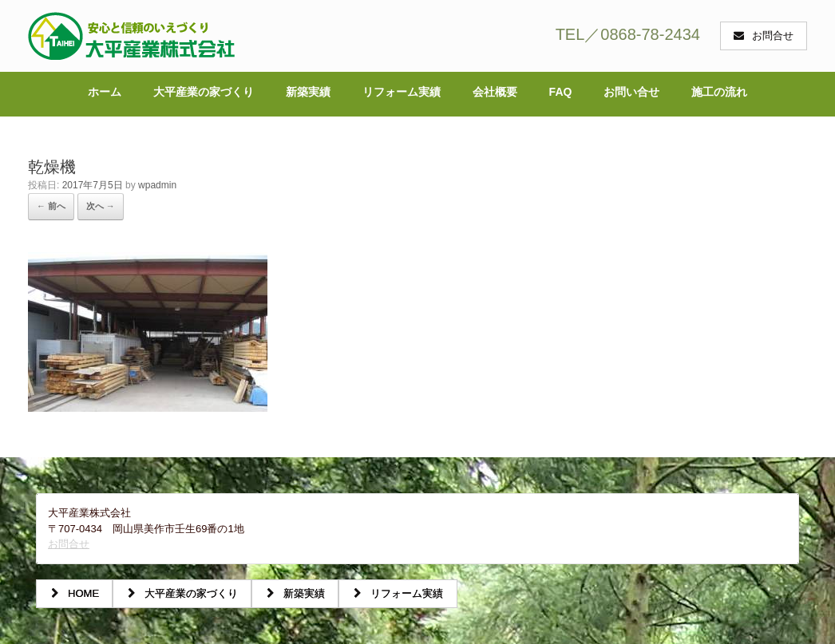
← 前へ (51, 206)
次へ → (101, 206)
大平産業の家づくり (204, 92)
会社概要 (495, 92)
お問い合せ (631, 92)
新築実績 (308, 92)
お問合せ (69, 544)
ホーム (105, 92)
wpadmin (157, 185)
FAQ (561, 92)
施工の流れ (719, 92)
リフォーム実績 (402, 92)
